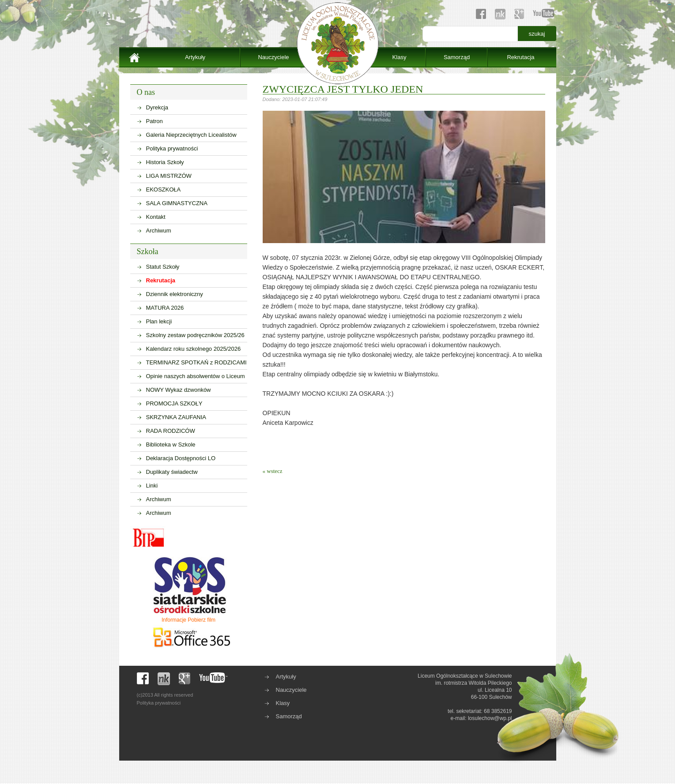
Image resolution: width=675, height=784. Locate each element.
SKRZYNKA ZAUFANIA (176, 417)
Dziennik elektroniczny (175, 294)
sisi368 (670, 5)
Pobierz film (202, 620)
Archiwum (159, 231)
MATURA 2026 (165, 308)
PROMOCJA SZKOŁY (174, 403)
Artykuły (195, 57)
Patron (155, 121)
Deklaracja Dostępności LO (181, 458)
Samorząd (457, 57)
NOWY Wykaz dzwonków (179, 390)
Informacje (174, 620)
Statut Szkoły (163, 267)
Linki (152, 486)
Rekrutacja (520, 57)
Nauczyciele (273, 57)
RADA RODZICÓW (171, 431)
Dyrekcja (157, 107)
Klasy (400, 57)
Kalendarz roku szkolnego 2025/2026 (194, 349)
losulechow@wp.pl (490, 718)
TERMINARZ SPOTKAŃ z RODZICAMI (196, 362)
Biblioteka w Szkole (171, 445)
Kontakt (156, 217)
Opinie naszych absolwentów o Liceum (196, 376)
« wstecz (273, 471)
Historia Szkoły (165, 162)
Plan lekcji (159, 321)
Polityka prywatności (172, 148)
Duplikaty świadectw (172, 472)
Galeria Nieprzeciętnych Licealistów (191, 135)
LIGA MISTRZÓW (169, 176)
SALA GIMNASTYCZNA (177, 203)
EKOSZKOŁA (164, 189)
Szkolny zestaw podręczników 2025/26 (195, 335)
